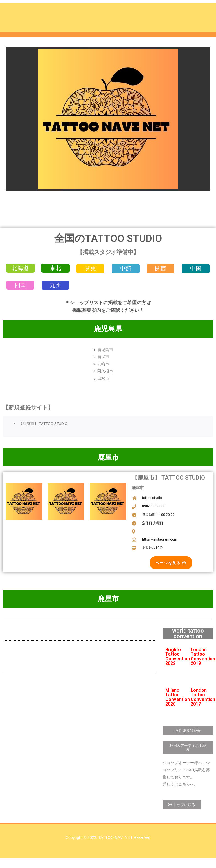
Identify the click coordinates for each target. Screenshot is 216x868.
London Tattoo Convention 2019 (203, 661)
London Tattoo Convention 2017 (203, 701)
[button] (20, 269)
